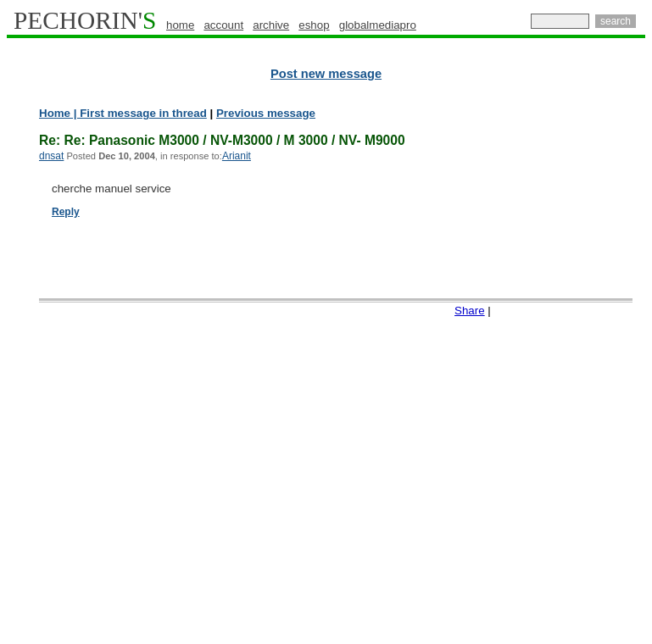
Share (470, 311)
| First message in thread (139, 113)
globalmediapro (378, 25)
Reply (66, 212)
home (180, 25)
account (223, 25)
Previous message (266, 113)
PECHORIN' (85, 20)
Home (55, 113)
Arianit (237, 156)
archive (271, 25)
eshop (314, 25)
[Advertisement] (578, 364)
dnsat (51, 156)
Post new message (326, 74)
